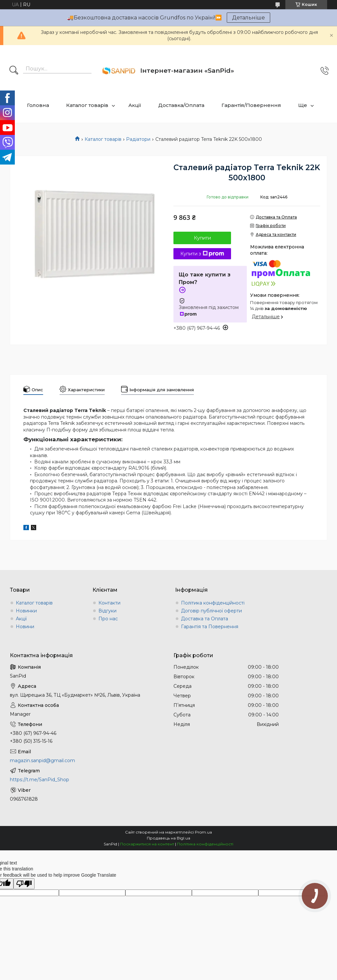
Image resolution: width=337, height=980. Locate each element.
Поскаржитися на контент (147, 844)
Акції (135, 105)
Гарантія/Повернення (251, 105)
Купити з (202, 254)
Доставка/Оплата (181, 105)
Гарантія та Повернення (210, 627)
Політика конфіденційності (213, 603)
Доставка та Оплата (205, 619)
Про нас (108, 619)
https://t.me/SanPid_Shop (39, 780)
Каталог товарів (87, 105)
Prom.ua (203, 832)
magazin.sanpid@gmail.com (42, 761)
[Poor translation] (24, 884)
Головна (38, 105)
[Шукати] (14, 71)
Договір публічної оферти (211, 611)
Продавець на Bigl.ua (168, 838)
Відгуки (107, 611)
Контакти (109, 603)
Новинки (26, 611)
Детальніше (248, 18)
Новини (25, 627)
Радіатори (138, 139)
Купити (202, 238)
